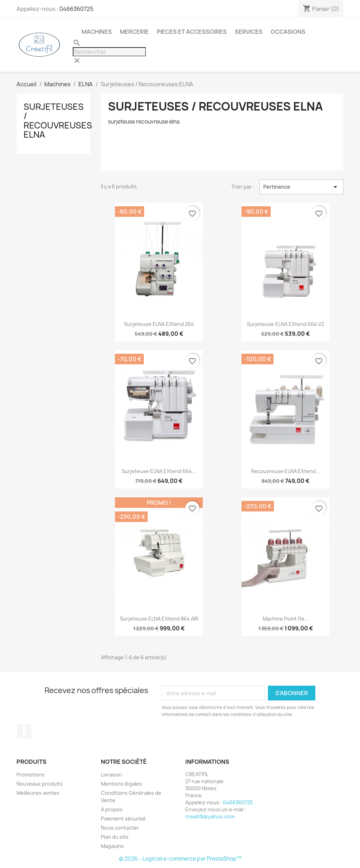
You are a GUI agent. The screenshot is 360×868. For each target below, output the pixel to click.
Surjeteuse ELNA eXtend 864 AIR (159, 619)
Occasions (288, 32)
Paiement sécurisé (123, 819)
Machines (97, 32)
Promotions (31, 775)
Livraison (111, 775)
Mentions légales (121, 784)
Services (249, 32)
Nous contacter (120, 828)
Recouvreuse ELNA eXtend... (285, 471)
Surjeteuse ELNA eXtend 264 (159, 324)
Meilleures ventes (38, 793)
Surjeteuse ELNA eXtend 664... (159, 471)
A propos (112, 809)
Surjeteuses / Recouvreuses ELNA (58, 121)
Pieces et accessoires (192, 32)
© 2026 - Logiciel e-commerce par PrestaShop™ (180, 859)
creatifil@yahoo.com (210, 816)
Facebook (24, 731)
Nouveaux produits (40, 784)
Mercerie (134, 32)
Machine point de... (286, 619)
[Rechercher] (109, 52)
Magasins (112, 846)
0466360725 (76, 9)
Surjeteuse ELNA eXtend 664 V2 (285, 324)
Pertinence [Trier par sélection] (301, 187)
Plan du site (115, 837)
